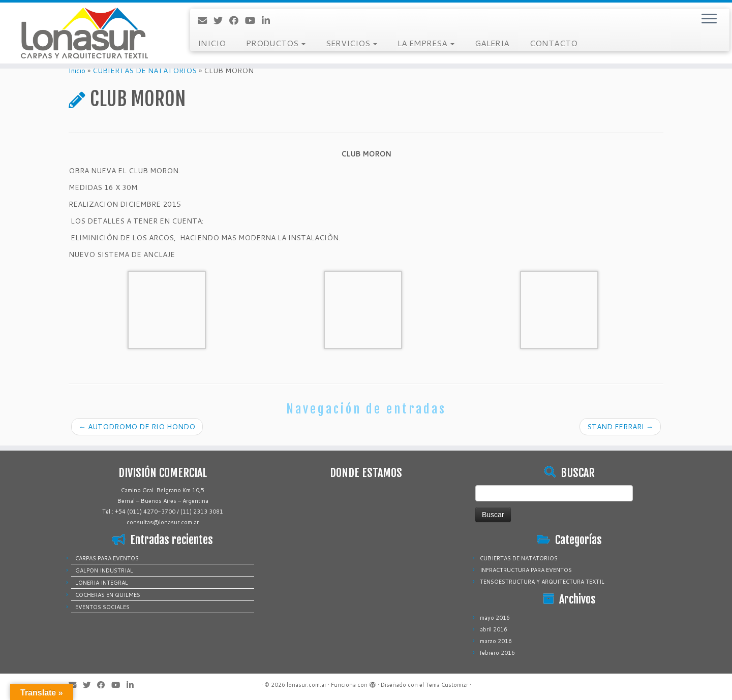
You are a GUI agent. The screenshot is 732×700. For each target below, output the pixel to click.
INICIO (212, 43)
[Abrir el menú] (709, 19)
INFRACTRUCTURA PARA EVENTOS (526, 570)
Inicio (77, 71)
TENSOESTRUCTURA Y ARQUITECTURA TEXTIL (542, 582)
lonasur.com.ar (307, 685)
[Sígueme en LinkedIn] (269, 20)
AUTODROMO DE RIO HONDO (137, 427)
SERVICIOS (352, 43)
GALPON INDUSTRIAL (104, 570)
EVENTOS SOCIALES (102, 607)
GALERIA (492, 43)
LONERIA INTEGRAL (102, 583)
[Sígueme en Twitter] (221, 20)
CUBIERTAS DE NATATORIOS (145, 71)
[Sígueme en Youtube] (253, 20)
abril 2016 (494, 629)
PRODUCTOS (276, 43)
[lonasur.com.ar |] (84, 33)
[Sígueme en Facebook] (237, 20)
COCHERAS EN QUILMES (108, 595)
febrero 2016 (497, 653)
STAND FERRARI (620, 427)
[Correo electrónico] (206, 20)
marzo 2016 (496, 641)
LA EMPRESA (426, 43)
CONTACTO (554, 43)
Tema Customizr (447, 685)
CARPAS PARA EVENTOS (107, 558)
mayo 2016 (495, 618)
